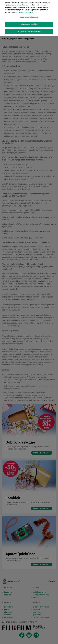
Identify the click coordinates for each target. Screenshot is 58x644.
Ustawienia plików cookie (29, 16)
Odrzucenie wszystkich (29, 23)
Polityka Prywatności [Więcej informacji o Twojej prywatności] (25, 11)
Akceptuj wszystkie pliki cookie (29, 30)
